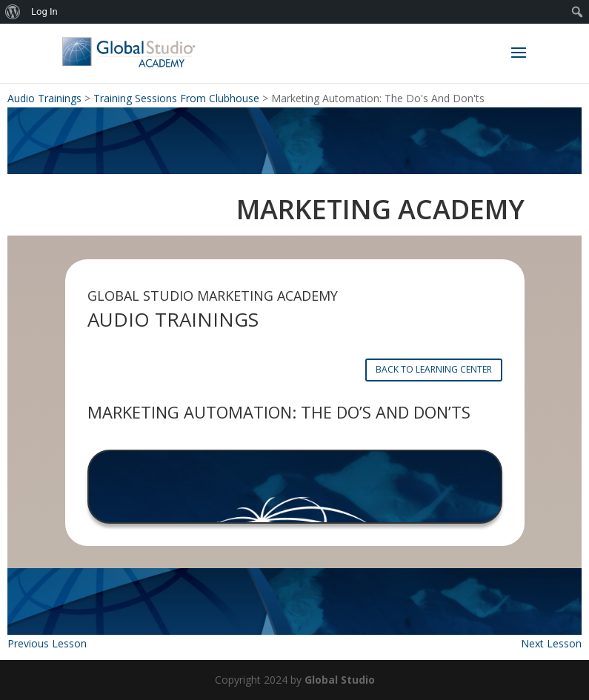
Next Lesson (551, 643)
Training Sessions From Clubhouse (176, 98)
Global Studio (340, 680)
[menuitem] (13, 12)
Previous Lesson (47, 643)
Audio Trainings (44, 98)
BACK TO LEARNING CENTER (434, 369)
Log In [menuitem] (44, 11)
